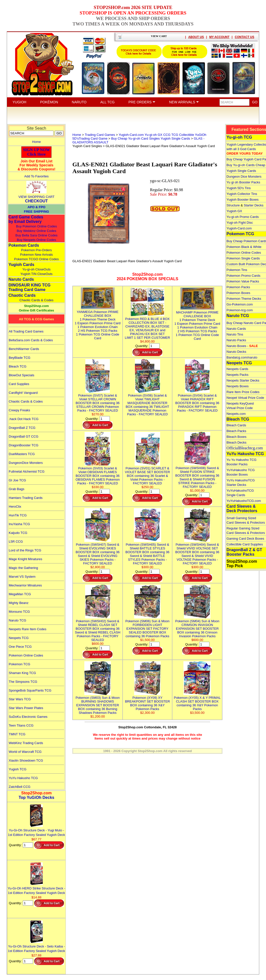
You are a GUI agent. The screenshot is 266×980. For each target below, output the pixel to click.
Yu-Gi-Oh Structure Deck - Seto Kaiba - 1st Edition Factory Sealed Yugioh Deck (37, 946)
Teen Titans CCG (21, 725)
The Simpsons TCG (23, 682)
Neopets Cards (237, 369)
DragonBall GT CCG (24, 436)
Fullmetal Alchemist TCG (27, 471)
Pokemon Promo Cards (243, 276)
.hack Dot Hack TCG (24, 419)
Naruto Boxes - (242, 346)
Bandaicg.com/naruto (242, 357)
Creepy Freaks (19, 410)
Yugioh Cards (21, 265)
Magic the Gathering (23, 568)
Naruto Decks (236, 352)
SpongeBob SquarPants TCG (30, 690)
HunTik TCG (18, 515)
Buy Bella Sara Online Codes (36, 235)
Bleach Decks (236, 442)
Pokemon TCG (20, 664)
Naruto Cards (21, 279)
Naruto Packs (236, 340)
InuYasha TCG (19, 524)
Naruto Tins (235, 334)
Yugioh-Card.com (239, 228)
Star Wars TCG (20, 699)
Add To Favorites (36, 176)
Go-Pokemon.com (240, 304)
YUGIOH (19, 102)
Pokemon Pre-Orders (36, 250)
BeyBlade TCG (20, 358)
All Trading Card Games (26, 331)
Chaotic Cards (22, 295)
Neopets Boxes (237, 386)
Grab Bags (17, 489)
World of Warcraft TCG (25, 752)
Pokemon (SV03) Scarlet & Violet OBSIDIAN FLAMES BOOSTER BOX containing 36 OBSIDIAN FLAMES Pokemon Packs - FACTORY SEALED (98, 474)
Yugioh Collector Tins (242, 194)
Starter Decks (254, 205)
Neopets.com (236, 414)
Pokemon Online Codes (26, 655)
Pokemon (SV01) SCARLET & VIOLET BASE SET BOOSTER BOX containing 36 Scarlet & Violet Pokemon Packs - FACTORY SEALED (147, 474)
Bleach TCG (18, 366)
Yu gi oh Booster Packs (243, 182)
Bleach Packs (236, 431)
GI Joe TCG (17, 480)
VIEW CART (159, 36)
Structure (233, 205)
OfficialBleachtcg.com (245, 448)
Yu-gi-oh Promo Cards (243, 217)
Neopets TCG (19, 638)
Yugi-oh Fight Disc (240, 223)
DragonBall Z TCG (22, 428)
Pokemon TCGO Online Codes (37, 259)
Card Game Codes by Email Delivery (26, 219)
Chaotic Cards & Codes (37, 300)
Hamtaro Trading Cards (26, 498)
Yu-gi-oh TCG (239, 137)
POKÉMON (49, 102)
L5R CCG (16, 542)
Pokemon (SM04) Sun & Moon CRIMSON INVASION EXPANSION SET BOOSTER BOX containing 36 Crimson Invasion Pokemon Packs (197, 627)
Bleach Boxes (236, 437)
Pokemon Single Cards (243, 258)
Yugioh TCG (18, 769)
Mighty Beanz (19, 603)
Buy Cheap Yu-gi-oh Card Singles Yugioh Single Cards (151, 138)
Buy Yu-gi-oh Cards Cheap (246, 165)
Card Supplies (19, 384)
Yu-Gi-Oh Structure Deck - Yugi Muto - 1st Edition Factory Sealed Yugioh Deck (37, 830)
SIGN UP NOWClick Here (37, 152)
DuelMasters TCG (22, 454)
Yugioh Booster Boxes (242, 200)
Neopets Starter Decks (243, 380)
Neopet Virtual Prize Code (245, 398)
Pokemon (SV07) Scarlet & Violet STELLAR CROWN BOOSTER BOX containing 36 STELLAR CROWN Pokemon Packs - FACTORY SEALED (98, 401)
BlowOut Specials (22, 375)
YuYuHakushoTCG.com (244, 501)
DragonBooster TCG (24, 445)
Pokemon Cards (24, 245)
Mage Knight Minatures (26, 559)
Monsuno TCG (19, 612)
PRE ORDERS (142, 102)
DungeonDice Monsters (26, 463)
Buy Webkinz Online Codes (37, 231)
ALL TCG (108, 102)
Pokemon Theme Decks (244, 299)
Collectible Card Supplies (245, 544)
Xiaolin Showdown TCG (26, 760)
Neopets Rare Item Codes (28, 629)
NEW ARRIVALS (184, 102)
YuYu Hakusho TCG (23, 778)
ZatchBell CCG (20, 787)
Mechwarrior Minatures (25, 585)
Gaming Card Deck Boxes (245, 539)
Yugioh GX (234, 211)
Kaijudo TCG (18, 533)
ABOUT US (196, 37)
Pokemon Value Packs (243, 281)
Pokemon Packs (238, 287)
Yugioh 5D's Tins (238, 188)
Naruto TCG (18, 620)
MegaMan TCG (20, 594)
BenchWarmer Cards (24, 349)
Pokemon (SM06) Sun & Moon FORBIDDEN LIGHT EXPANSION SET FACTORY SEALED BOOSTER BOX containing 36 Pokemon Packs (147, 627)
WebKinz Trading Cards (26, 743)
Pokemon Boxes (238, 293)
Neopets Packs (237, 375)
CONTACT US (244, 37)
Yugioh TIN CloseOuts (36, 274)
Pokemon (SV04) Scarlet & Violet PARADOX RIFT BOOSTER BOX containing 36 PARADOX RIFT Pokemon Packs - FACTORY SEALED (197, 401)
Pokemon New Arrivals (36, 255)
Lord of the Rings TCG (25, 550)
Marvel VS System (22, 577)
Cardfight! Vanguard (23, 393)
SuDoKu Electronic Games (28, 717)
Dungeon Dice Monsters (244, 177)
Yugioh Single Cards (241, 171)
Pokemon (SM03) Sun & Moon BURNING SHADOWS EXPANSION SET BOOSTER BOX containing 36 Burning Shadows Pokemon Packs (98, 703)
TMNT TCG (17, 734)
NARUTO (79, 102)
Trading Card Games (100, 135)
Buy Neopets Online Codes (36, 240)
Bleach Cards (236, 425)
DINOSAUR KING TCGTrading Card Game (30, 287)
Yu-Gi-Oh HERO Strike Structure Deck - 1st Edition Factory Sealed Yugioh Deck (37, 888)
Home (36, 142)
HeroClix (15, 507)
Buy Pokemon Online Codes (36, 226)
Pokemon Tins (237, 270)
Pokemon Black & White (244, 247)
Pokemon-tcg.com (240, 310)
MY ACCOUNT (219, 37)
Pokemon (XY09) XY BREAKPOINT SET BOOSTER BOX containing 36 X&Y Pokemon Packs (147, 701)
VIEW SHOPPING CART (37, 197)
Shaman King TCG (22, 673)
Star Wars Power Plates (26, 708)
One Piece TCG (20, 647)
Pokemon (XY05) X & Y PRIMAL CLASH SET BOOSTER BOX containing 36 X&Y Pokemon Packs (197, 701)
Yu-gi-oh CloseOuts (36, 269)
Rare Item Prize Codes (243, 392)
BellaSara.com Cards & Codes (31, 340)
